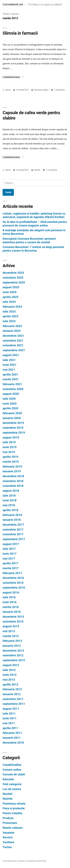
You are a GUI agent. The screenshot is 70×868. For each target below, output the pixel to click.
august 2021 (11, 355)
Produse (8, 818)
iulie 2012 (9, 670)
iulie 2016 (9, 597)
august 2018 (11, 491)
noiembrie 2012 (13, 655)
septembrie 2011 (14, 704)
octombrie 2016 (13, 583)
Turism (7, 847)
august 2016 (11, 592)
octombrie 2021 (13, 345)
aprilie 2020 (10, 408)
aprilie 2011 (10, 728)
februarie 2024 (12, 307)
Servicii (8, 837)
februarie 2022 (12, 326)
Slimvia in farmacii (20, 33)
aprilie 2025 (10, 297)
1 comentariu (59, 90)
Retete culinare (13, 828)
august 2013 (11, 626)
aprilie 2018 (10, 510)
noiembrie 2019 (13, 428)
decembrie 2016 (13, 578)
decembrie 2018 (13, 476)
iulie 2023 (9, 311)
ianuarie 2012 (12, 694)
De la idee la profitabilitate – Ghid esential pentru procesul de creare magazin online (35, 224)
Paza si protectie (14, 808)
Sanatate (8, 833)
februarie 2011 (12, 733)
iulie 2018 (9, 496)
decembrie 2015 (13, 617)
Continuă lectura (13, 77)
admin (8, 90)
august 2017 (11, 544)
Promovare (10, 823)
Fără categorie (12, 784)
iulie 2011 (9, 714)
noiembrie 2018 (13, 481)
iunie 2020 (10, 404)
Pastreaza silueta (41, 90)
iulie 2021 (9, 360)
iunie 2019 (10, 447)
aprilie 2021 (10, 374)
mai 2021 (9, 370)
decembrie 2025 (13, 273)
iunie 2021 (10, 365)
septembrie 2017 (14, 539)
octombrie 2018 (13, 486)
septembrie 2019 (14, 433)
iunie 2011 (10, 718)
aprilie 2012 (10, 684)
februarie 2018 (12, 515)
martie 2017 (11, 568)
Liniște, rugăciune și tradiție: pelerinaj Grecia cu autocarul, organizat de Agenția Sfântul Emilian (34, 215)
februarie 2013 (12, 641)
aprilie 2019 (10, 457)
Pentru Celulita (12, 813)
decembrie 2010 (13, 743)
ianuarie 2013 (12, 646)
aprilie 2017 (10, 563)
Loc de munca (12, 789)
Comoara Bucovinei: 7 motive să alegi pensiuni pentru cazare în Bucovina (33, 249)
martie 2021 (11, 379)
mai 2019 (9, 452)
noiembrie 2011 (13, 699)
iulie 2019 (9, 442)
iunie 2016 (10, 602)
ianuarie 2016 (12, 612)
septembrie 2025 (14, 282)
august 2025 (11, 287)
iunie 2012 (10, 675)
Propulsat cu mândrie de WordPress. (32, 861)
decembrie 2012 (13, 651)
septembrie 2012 (14, 660)
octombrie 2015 (13, 622)
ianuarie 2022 (12, 331)
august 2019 (11, 437)
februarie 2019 (12, 467)
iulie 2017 (9, 549)
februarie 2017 (12, 573)
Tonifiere (8, 842)
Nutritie (37, 170)
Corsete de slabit (14, 774)
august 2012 (11, 665)
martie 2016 (11, 607)
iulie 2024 (9, 302)
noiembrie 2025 (13, 278)
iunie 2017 (10, 554)
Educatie (8, 779)
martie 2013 (11, 636)
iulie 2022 (9, 321)
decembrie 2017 (13, 525)
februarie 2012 (12, 689)
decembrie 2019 (13, 423)
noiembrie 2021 (13, 341)
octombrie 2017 (13, 534)
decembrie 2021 (13, 336)
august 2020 (11, 394)
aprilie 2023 (10, 316)
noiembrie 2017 (13, 529)
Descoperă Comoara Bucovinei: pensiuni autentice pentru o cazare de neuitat (29, 240)
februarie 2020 (12, 413)
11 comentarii (51, 170)
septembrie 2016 (14, 588)
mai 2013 (9, 631)
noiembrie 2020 (13, 389)
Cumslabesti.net (13, 4)
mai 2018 (9, 505)
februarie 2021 (12, 384)
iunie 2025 (10, 292)
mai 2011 (9, 723)
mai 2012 (9, 680)
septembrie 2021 (14, 350)
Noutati (7, 794)
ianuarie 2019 (12, 471)
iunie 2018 (10, 500)
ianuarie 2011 (12, 738)
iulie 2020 (9, 399)
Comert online (12, 770)
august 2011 (11, 709)
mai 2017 (9, 559)
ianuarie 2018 (12, 520)
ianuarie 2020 (12, 418)
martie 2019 (11, 462)
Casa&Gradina (12, 765)
